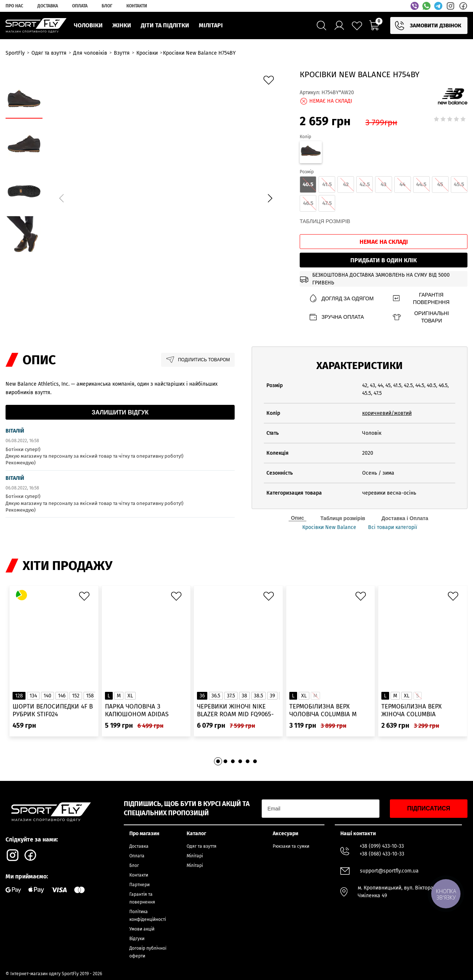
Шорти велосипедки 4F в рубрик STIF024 (53, 710)
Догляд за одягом (341, 299)
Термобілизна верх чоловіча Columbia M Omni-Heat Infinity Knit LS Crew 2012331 (330, 711)
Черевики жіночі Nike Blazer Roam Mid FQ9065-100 (235, 711)
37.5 (231, 696)
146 (62, 696)
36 (202, 696)
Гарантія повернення (421, 298)
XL (130, 696)
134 (33, 696)
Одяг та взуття (202, 846)
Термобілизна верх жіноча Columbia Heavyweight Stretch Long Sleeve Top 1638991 (418, 711)
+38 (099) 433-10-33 (382, 846)
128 (19, 696)
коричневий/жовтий (387, 413)
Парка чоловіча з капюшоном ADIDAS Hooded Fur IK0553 (137, 711)
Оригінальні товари (421, 317)
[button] (270, 198)
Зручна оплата (336, 317)
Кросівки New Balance (329, 527)
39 (272, 696)
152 (76, 696)
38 (244, 696)
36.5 (216, 696)
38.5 (258, 696)
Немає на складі (384, 242)
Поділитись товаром (198, 360)
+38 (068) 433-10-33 (382, 854)
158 (90, 696)
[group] (166, 197)
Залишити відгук (120, 412)
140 (47, 696)
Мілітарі (195, 856)
